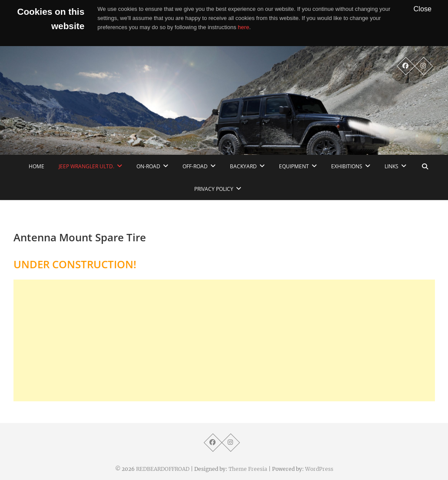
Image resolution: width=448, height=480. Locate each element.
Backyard (243, 166)
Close (423, 9)
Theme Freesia (248, 469)
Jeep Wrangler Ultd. (86, 166)
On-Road (148, 166)
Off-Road (195, 166)
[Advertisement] (224, 340)
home (37, 166)
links (392, 166)
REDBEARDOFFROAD (163, 469)
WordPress (319, 469)
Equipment (294, 166)
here (243, 27)
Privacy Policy (214, 189)
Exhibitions (347, 166)
